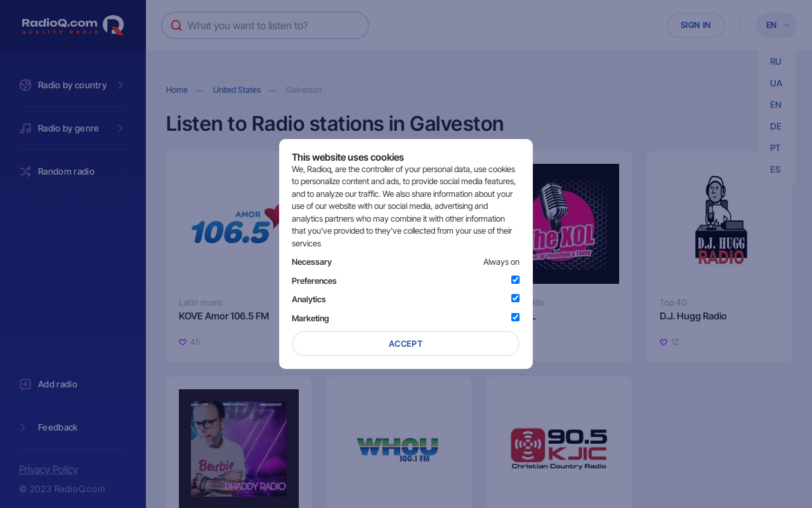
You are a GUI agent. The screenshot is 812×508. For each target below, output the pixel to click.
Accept (406, 344)
